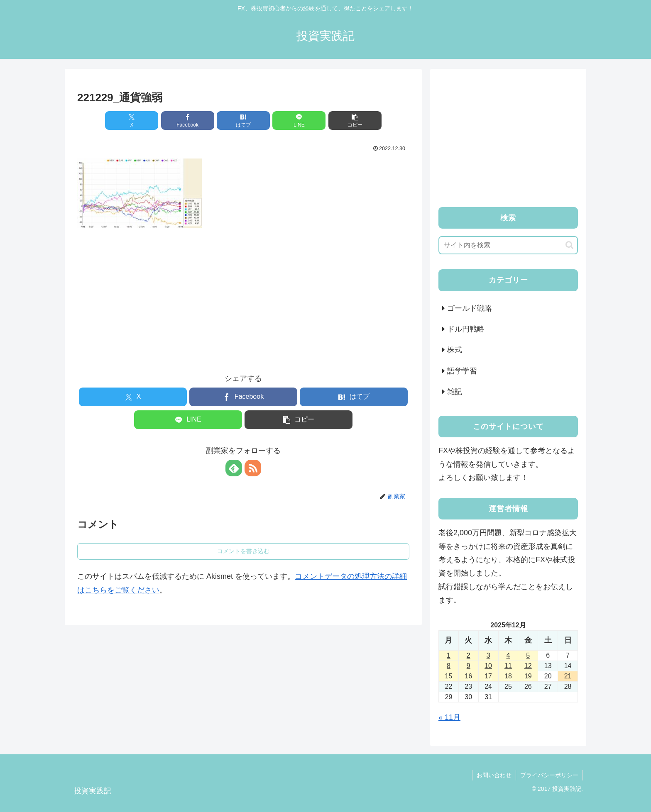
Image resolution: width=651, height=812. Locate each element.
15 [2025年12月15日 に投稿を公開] (449, 676)
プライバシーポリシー (549, 775)
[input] (508, 245)
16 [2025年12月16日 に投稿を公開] (468, 676)
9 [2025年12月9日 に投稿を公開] (469, 666)
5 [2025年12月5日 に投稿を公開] (528, 655)
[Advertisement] (243, 293)
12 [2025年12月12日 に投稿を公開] (528, 666)
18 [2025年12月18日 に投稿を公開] (508, 676)
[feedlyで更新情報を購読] (234, 468)
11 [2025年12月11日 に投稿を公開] (508, 666)
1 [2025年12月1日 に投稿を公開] (449, 655)
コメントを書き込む (243, 551)
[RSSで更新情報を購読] (253, 468)
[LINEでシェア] (299, 121)
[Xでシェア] (132, 121)
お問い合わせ (494, 775)
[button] (355, 121)
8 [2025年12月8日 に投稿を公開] (449, 666)
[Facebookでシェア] (188, 121)
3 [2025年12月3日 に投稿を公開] (488, 655)
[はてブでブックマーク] (243, 121)
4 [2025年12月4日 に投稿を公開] (508, 655)
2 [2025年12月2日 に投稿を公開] (469, 655)
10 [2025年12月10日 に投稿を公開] (488, 666)
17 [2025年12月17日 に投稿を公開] (488, 676)
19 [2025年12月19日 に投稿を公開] (528, 676)
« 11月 (449, 717)
